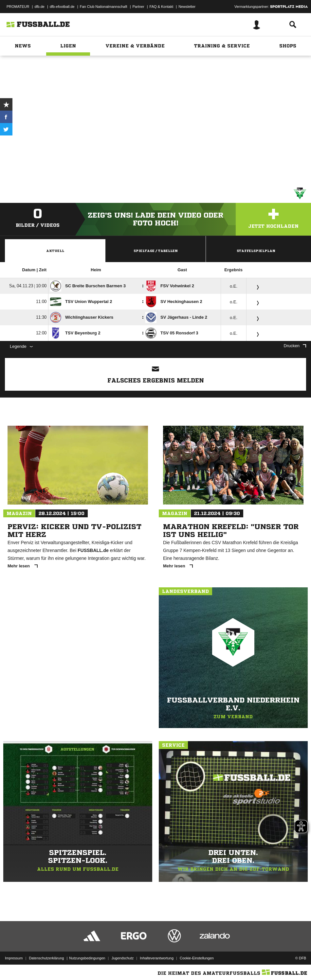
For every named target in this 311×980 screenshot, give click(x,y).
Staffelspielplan (256, 251)
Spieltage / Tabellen (156, 251)
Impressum (14, 958)
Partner (138, 7)
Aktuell (55, 251)
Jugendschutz (122, 958)
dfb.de (39, 7)
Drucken (295, 346)
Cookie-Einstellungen (197, 958)
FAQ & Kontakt (162, 7)
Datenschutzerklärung (46, 958)
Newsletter (187, 7)
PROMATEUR (18, 7)
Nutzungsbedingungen (87, 958)
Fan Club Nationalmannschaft (104, 7)
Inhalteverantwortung (157, 958)
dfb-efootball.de (62, 7)
